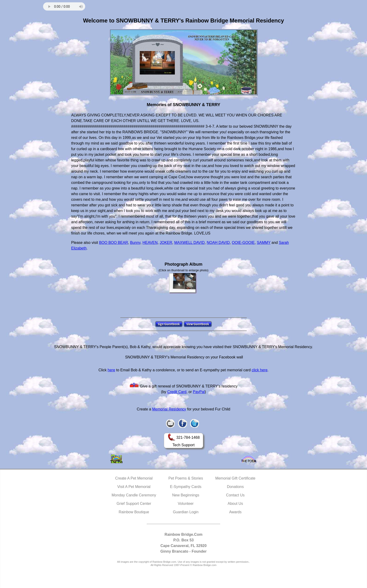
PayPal (199, 392)
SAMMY (264, 243)
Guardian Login (186, 512)
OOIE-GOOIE (243, 243)
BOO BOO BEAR (114, 243)
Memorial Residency (169, 409)
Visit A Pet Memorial (134, 487)
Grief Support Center (134, 504)
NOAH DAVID (218, 243)
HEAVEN (150, 243)
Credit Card (177, 392)
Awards (235, 512)
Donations (235, 487)
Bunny (135, 243)
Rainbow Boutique (134, 512)
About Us (235, 504)
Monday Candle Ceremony (134, 495)
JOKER (166, 243)
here (111, 370)
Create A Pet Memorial (134, 478)
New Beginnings (186, 495)
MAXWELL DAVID (189, 243)
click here (260, 370)
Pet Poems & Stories (186, 478)
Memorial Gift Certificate (235, 478)
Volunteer (186, 504)
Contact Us (235, 495)
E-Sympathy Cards (186, 487)
